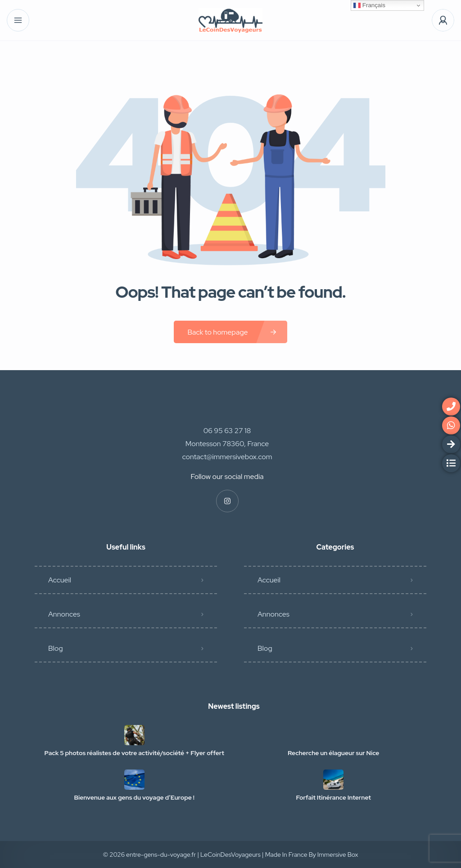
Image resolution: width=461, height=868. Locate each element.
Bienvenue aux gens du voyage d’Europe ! (134, 797)
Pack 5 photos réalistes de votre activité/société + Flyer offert (134, 753)
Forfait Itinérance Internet (334, 797)
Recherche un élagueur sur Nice (333, 753)
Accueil (60, 580)
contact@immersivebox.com (227, 457)
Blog (56, 648)
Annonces (64, 614)
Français (369, 5)
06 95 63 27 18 (227, 431)
